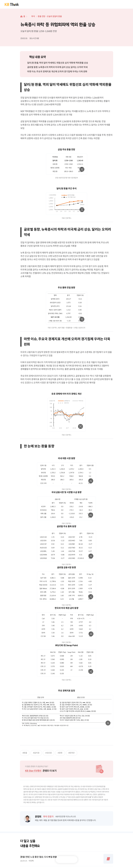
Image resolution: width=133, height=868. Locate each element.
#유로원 (49, 753)
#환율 (25, 753)
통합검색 (117, 4)
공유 (73, 860)
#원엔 (60, 753)
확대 (82, 169)
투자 (33, 16)
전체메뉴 (126, 4)
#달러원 (36, 753)
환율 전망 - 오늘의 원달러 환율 (50, 16)
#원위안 (72, 753)
